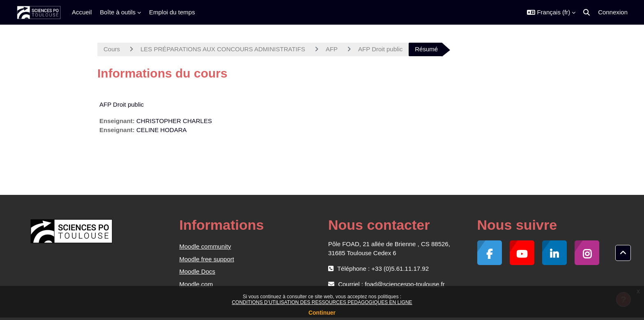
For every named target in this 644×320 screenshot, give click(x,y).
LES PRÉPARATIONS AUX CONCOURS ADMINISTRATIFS (223, 49)
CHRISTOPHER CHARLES (174, 121)
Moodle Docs (198, 271)
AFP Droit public (380, 49)
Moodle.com (196, 284)
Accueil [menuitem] (82, 12)
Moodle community (205, 246)
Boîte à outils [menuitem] (118, 12)
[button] (551, 12)
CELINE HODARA (162, 130)
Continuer (322, 313)
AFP (332, 49)
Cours (112, 49)
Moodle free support (207, 259)
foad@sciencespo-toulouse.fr (405, 284)
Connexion (613, 12)
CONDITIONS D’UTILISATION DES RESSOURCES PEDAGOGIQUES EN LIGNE (322, 302)
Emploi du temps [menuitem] (172, 12)
